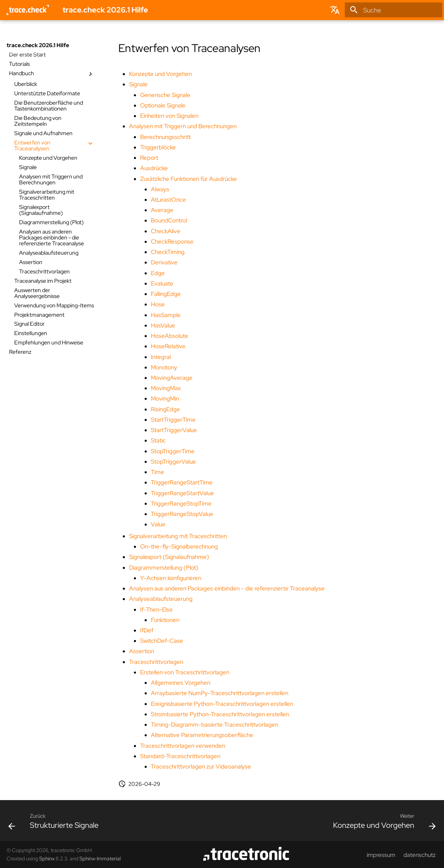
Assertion (142, 651)
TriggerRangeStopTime (181, 503)
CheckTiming (168, 252)
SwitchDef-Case (162, 641)
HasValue (163, 325)
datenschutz (420, 855)
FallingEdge (166, 294)
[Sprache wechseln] (335, 10)
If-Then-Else (156, 610)
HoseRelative (168, 346)
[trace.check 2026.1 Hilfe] (28, 10)
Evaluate (162, 283)
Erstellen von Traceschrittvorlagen (185, 672)
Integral (161, 357)
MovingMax (166, 388)
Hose (158, 304)
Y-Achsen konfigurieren (171, 578)
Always (160, 189)
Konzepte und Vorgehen (160, 74)
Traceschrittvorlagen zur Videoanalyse (201, 766)
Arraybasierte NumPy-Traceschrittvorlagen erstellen (220, 693)
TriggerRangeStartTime (182, 482)
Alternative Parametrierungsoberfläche (202, 735)
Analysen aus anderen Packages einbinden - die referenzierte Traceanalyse (227, 588)
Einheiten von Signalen (169, 116)
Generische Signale (165, 95)
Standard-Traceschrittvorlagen (180, 756)
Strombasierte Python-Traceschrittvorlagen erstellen (220, 714)
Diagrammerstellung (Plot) (164, 568)
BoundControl (169, 220)
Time (157, 472)
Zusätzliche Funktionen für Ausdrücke (189, 179)
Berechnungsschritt (165, 137)
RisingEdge (165, 409)
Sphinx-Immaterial (100, 858)
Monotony (164, 367)
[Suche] (394, 10)
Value (158, 524)
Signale (138, 84)
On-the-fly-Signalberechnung (179, 546)
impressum (381, 855)
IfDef (147, 630)
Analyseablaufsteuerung (161, 599)
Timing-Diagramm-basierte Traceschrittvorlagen (215, 725)
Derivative (164, 262)
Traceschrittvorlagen (156, 662)
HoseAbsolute (170, 336)
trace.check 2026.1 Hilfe (38, 45)
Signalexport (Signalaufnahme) (169, 557)
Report (149, 158)
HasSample (166, 315)
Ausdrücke (154, 168)
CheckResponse (172, 242)
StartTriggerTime (173, 420)
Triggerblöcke (158, 147)
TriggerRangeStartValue (182, 493)
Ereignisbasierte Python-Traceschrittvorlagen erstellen (222, 704)
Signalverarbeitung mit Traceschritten (178, 536)
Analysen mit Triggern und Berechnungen (183, 126)
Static (158, 440)
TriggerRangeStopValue (182, 514)
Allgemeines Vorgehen (181, 683)
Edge (158, 273)
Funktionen (165, 620)
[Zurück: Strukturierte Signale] (55, 823)
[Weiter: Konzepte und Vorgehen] (382, 823)
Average (162, 210)
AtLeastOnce (168, 200)
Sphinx (47, 858)
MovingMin (165, 398)
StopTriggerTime (173, 451)
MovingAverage (172, 378)
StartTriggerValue (174, 430)
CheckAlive (166, 231)
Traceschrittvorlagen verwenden (183, 746)
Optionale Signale (163, 105)
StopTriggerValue (173, 462)
